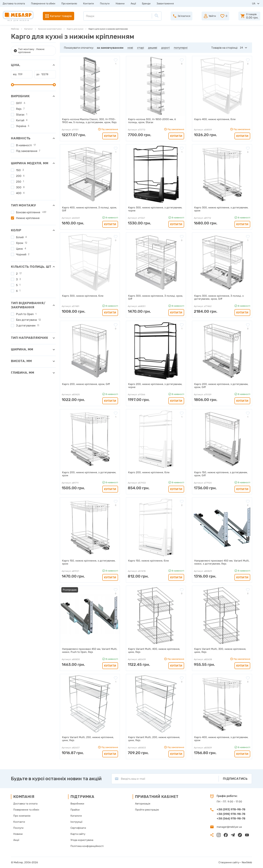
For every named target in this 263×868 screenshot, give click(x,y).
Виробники (77, 804)
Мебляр (15, 29)
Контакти (89, 4)
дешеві (153, 48)
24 (241, 48)
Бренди (146, 4)
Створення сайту (229, 862)
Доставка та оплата (14, 4)
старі (141, 48)
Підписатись (235, 779)
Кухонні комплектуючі (50, 29)
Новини (120, 4)
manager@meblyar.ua (229, 827)
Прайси (75, 810)
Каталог (29, 29)
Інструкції (76, 822)
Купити (110, 136)
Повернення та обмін (43, 4)
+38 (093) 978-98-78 (231, 809)
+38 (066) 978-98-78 (231, 818)
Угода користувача (82, 840)
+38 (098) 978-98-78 (231, 814)
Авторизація (143, 804)
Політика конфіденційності (87, 846)
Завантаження (165, 4)
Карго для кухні (75, 29)
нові (130, 48)
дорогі (165, 48)
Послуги (105, 4)
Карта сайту (78, 834)
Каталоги (76, 816)
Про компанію (69, 4)
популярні (181, 48)
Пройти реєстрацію (147, 810)
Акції (133, 4)
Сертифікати (78, 828)
